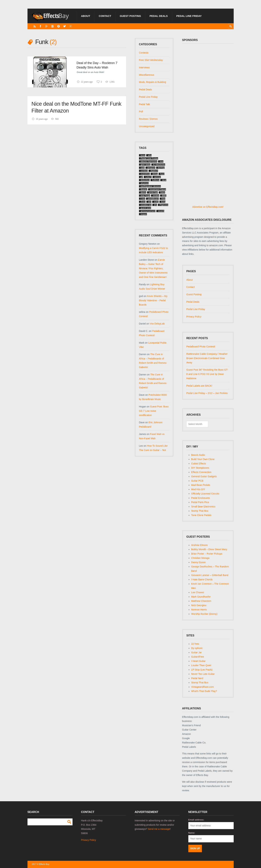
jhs (156, 205)
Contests (144, 53)
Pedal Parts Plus (200, 502)
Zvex (143, 202)
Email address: (196, 820)
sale (143, 168)
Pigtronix (164, 205)
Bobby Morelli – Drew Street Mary (209, 549)
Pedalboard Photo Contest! (201, 347)
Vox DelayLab (157, 324)
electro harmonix (149, 161)
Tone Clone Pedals (201, 515)
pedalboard (153, 199)
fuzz (162, 174)
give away (146, 165)
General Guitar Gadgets (204, 476)
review (156, 196)
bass (163, 192)
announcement (148, 211)
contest (144, 171)
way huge (146, 196)
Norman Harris (199, 610)
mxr (162, 161)
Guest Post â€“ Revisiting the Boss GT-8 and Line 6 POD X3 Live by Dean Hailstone (207, 374)
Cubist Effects (199, 464)
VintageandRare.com (202, 687)
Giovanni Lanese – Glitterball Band (210, 575)
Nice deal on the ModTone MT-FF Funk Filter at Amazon (76, 107)
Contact (105, 16)
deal (164, 180)
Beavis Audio (198, 455)
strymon (145, 183)
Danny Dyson (198, 562)
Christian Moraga (200, 558)
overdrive (145, 174)
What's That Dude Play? (204, 691)
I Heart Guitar (198, 661)
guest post (146, 208)
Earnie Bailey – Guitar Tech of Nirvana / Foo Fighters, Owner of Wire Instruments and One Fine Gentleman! (153, 268)
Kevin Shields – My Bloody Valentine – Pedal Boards (153, 300)
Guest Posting (130, 16)
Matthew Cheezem (201, 601)
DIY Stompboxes (200, 468)
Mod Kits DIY (198, 489)
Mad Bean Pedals (201, 485)
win (150, 202)
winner (158, 177)
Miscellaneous (147, 75)
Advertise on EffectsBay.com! (208, 207)
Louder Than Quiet (201, 665)
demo (144, 192)
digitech (154, 171)
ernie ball (153, 192)
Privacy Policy (194, 317)
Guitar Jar (196, 652)
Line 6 (149, 177)
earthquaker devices (151, 186)
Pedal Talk (145, 104)
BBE (164, 196)
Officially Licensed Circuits (205, 494)
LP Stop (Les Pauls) (202, 670)
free (163, 199)
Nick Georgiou (199, 605)
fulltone (156, 180)
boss (143, 155)
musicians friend (158, 189)
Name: (192, 833)
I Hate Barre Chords (202, 579)
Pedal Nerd (197, 678)
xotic (156, 202)
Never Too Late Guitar (203, 674)
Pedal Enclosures (201, 498)
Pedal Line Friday (189, 16)
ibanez (144, 189)
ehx (150, 155)
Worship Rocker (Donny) (204, 614)
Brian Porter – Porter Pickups (207, 554)
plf (142, 177)
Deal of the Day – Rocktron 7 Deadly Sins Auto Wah (97, 65)
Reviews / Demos (148, 119)
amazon (151, 168)
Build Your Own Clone (203, 459)
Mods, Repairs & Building (152, 82)
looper (144, 214)
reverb (161, 211)
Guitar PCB (197, 481)
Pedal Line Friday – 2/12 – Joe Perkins (207, 393)
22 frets (195, 644)
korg (163, 202)
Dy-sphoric (197, 648)
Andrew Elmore (199, 545)
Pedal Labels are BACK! (199, 386)
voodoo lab (146, 205)
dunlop (161, 168)
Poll (141, 111)
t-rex (143, 199)
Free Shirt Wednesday (151, 60)
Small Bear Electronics (203, 507)
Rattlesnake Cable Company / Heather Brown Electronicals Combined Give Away (207, 358)
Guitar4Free (198, 657)
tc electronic (159, 165)
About (86, 16)
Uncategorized (147, 126)
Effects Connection (201, 472)
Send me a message (159, 829)
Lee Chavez (198, 592)
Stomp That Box (200, 511)
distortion (145, 180)
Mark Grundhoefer (201, 597)
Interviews (144, 67)
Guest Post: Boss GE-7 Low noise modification (154, 411)
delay (155, 174)
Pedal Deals (159, 16)
